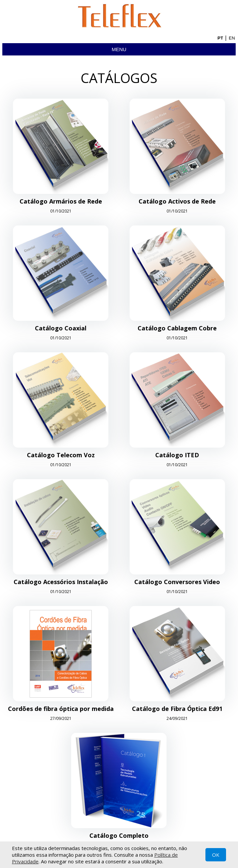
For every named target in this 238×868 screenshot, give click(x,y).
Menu (119, 49)
